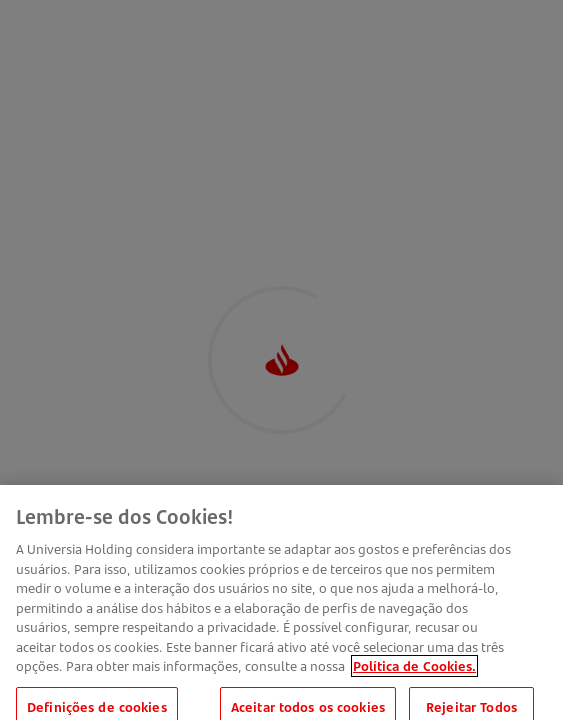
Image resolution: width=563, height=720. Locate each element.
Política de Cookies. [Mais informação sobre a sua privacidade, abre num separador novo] (414, 672)
